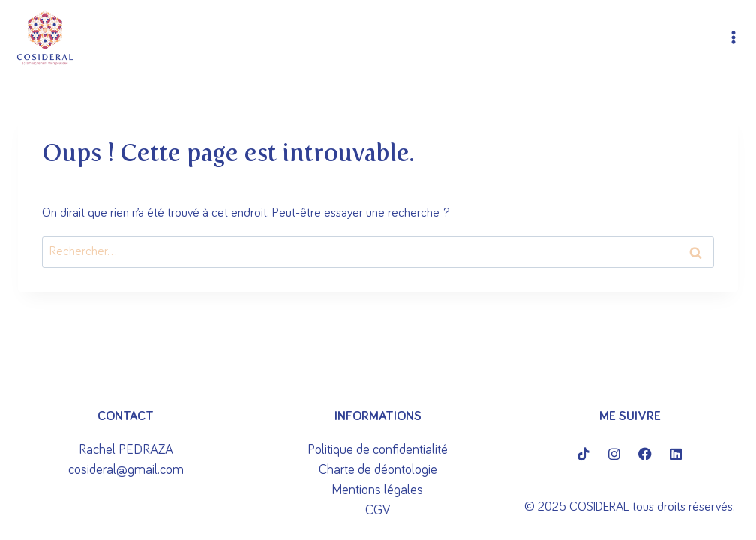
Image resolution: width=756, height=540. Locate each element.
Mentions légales (378, 490)
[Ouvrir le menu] (734, 38)
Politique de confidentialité (378, 450)
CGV (378, 511)
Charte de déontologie (378, 470)
